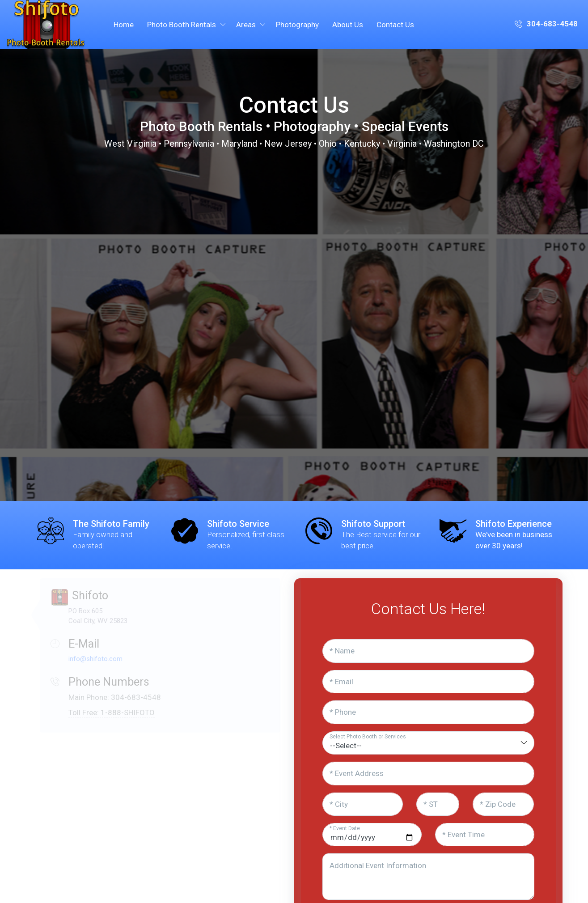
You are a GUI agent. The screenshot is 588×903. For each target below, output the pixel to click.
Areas (246, 25)
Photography (297, 25)
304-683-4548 (546, 25)
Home (124, 25)
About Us (348, 25)
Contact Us (395, 25)
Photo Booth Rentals (182, 25)
